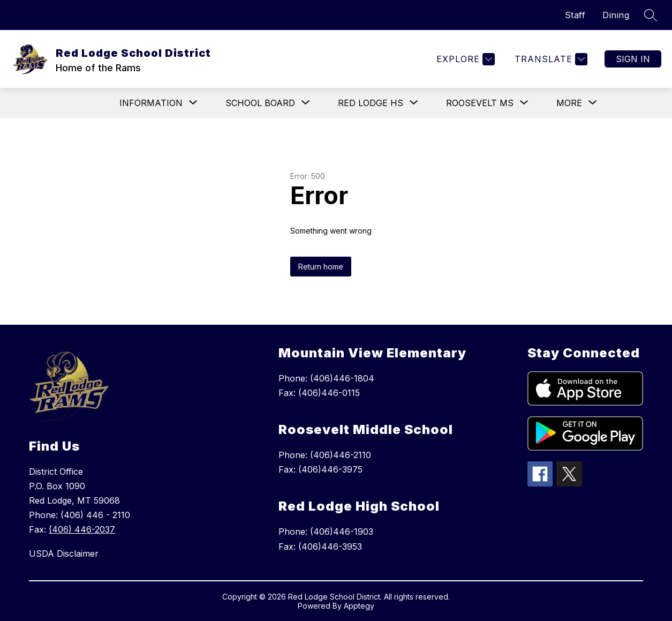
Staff (575, 15)
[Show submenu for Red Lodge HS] (371, 103)
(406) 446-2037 (82, 529)
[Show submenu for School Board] (260, 103)
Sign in (633, 59)
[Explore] (464, 59)
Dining (616, 15)
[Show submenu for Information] (151, 103)
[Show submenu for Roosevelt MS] (480, 103)
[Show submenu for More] (569, 103)
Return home (321, 267)
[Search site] (651, 15)
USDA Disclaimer (64, 553)
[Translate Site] (550, 59)
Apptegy (359, 606)
